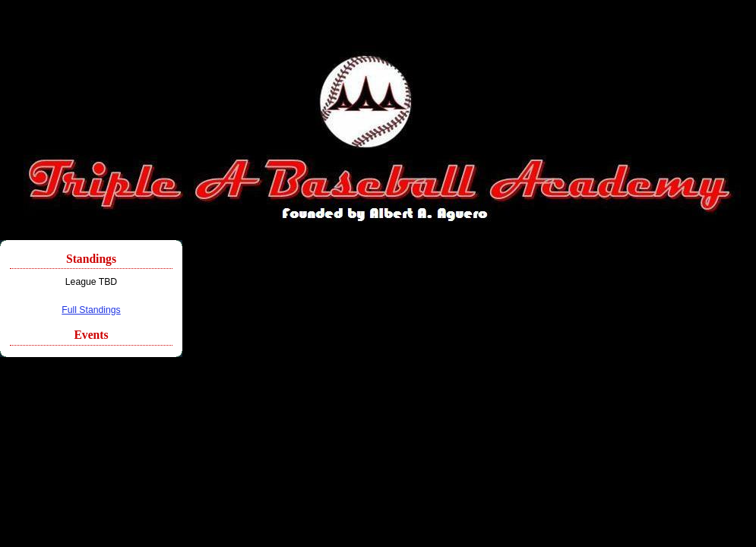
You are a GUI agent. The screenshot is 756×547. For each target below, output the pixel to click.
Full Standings (91, 310)
